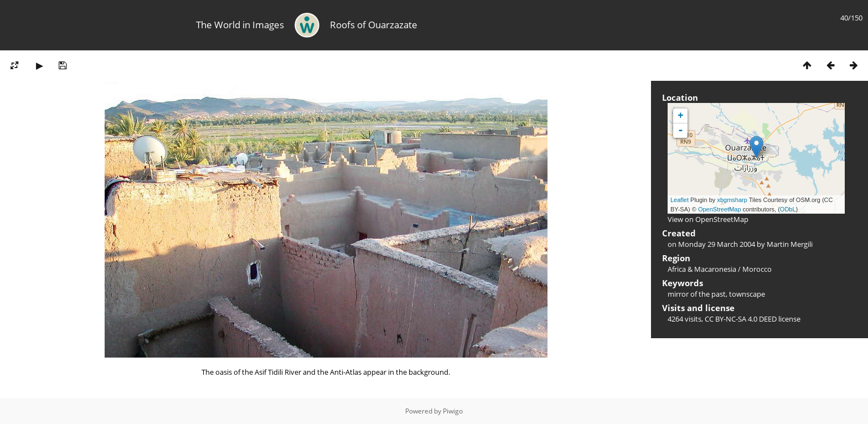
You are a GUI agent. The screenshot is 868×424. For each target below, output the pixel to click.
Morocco (757, 269)
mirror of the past (697, 294)
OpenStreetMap (720, 209)
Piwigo (453, 411)
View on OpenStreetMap (708, 219)
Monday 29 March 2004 (717, 244)
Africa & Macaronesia (702, 269)
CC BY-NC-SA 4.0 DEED (741, 319)
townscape (747, 294)
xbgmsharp (732, 200)
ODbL (788, 209)
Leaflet (680, 200)
